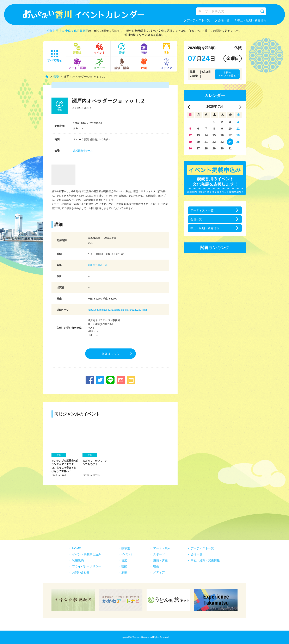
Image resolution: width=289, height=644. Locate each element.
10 (230, 129)
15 (214, 135)
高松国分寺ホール (83, 151)
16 (222, 135)
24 (230, 142)
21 (206, 142)
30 (222, 148)
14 (206, 135)
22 (214, 142)
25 (238, 142)
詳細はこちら (110, 354)
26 (190, 148)
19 (190, 142)
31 (230, 148)
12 (190, 135)
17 (230, 135)
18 (238, 135)
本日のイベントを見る (227, 74)
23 (222, 142)
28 (206, 148)
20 (198, 142)
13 (198, 135)
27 (198, 148)
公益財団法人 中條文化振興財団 (68, 31)
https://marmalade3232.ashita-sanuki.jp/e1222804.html (118, 310)
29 (214, 148)
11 (238, 129)
